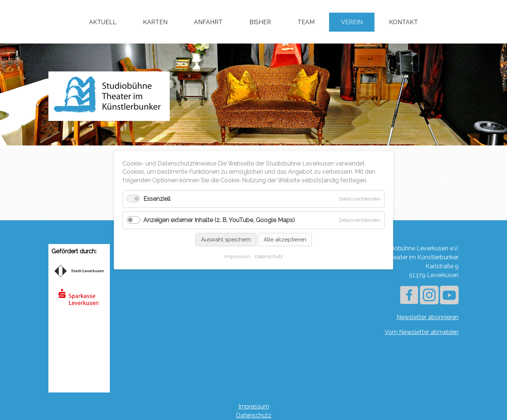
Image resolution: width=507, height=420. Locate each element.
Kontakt (404, 22)
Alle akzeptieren (285, 239)
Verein (352, 22)
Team (306, 22)
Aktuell (103, 22)
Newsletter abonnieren (428, 317)
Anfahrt (208, 22)
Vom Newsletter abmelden (422, 332)
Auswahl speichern (226, 239)
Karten (155, 22)
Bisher (260, 22)
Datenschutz (254, 415)
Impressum (254, 406)
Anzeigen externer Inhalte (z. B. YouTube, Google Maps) (219, 220)
